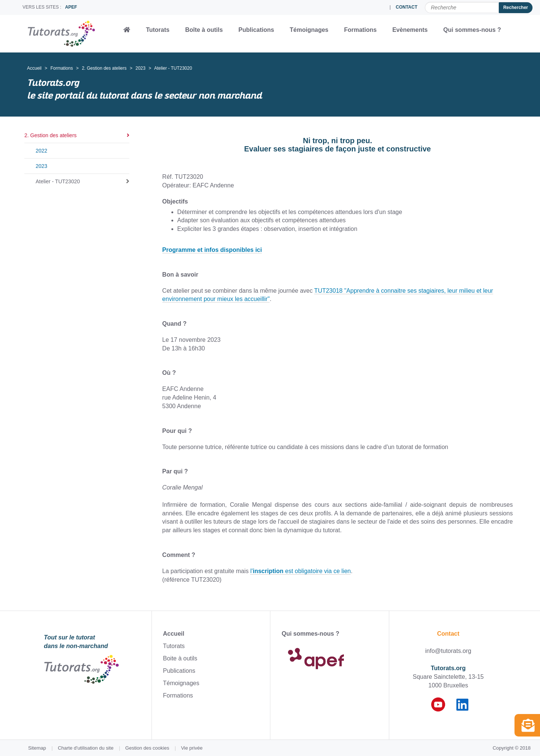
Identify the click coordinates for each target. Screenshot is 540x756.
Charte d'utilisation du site (85, 748)
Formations (360, 30)
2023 (140, 68)
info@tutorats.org (448, 651)
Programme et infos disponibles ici (212, 250)
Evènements (410, 30)
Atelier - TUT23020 (58, 181)
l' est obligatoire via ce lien (300, 571)
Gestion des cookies (147, 748)
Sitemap (37, 748)
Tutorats (158, 30)
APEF (71, 7)
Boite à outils (180, 658)
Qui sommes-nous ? (472, 30)
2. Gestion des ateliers (104, 68)
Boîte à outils (204, 30)
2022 (41, 151)
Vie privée (192, 748)
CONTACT (406, 7)
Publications (256, 30)
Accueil (34, 68)
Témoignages (309, 30)
